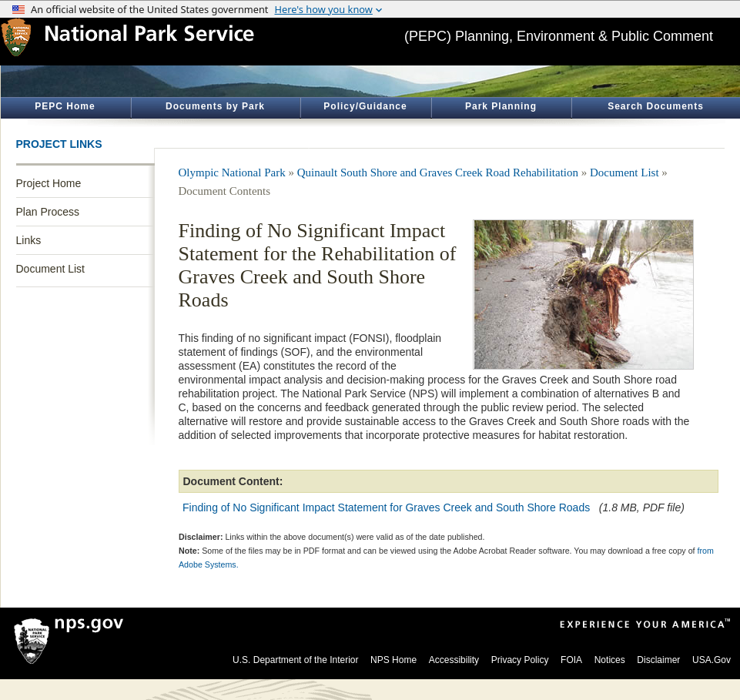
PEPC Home (65, 106)
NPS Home (393, 660)
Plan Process (48, 212)
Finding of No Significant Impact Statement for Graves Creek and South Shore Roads (386, 507)
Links (29, 240)
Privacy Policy (520, 660)
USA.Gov (712, 660)
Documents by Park (215, 106)
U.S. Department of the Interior (295, 660)
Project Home (49, 183)
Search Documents (656, 106)
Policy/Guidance (365, 106)
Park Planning (501, 106)
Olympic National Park (232, 172)
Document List (50, 269)
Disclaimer (658, 660)
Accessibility (454, 660)
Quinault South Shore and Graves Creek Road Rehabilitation (438, 172)
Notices (610, 660)
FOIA (571, 660)
